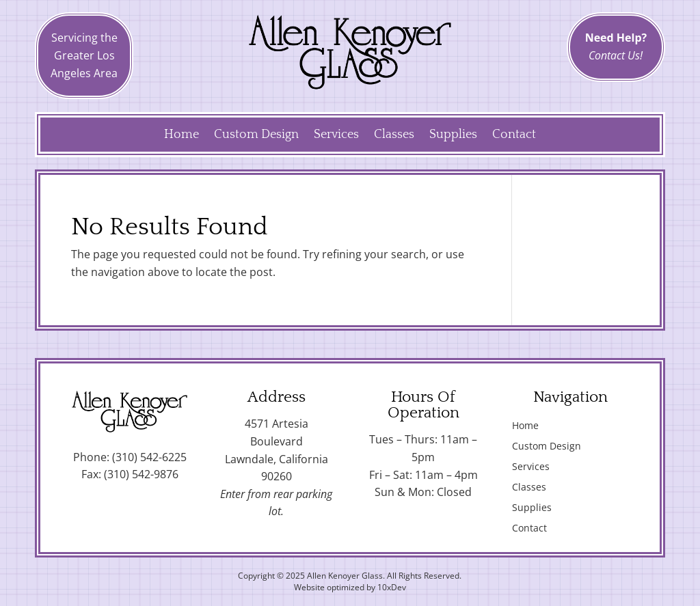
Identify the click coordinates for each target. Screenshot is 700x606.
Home (181, 136)
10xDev (392, 587)
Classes (394, 136)
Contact (514, 136)
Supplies (453, 136)
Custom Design (256, 136)
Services (336, 136)
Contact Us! (616, 55)
